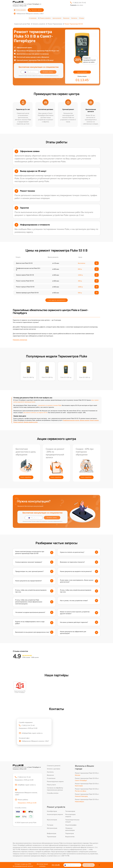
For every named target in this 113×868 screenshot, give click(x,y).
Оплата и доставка (53, 769)
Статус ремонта (20, 10)
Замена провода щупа (31, 422)
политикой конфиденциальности (51, 76)
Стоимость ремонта (54, 766)
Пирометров (70, 833)
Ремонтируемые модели (55, 781)
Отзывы (82, 18)
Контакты (74, 18)
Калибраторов (52, 811)
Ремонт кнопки (94, 420)
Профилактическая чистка (71, 420)
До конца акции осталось (42, 865)
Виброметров (52, 833)
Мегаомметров (52, 828)
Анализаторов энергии (55, 814)
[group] (20, 687)
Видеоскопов (70, 837)
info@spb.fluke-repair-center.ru (31, 733)
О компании (33, 18)
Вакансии (66, 18)
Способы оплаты (53, 793)
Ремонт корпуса (18, 422)
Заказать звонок (35, 10)
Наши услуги (51, 785)
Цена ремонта (57, 18)
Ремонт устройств (45, 18)
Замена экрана (84, 420)
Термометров (52, 837)
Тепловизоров (70, 811)
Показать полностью (20, 340)
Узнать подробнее (26, 477)
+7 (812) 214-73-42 (79, 3)
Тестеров (50, 825)
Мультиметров (52, 820)
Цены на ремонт (82, 72)
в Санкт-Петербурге (34, 4)
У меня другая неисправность (57, 300)
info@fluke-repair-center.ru (25, 785)
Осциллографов (71, 825)
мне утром (77, 5)
